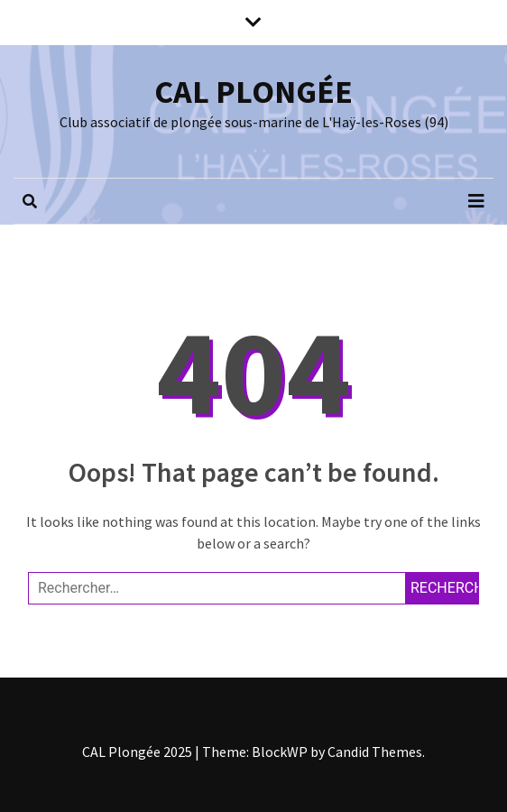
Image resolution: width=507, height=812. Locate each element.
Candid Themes (375, 752)
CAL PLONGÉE (253, 92)
